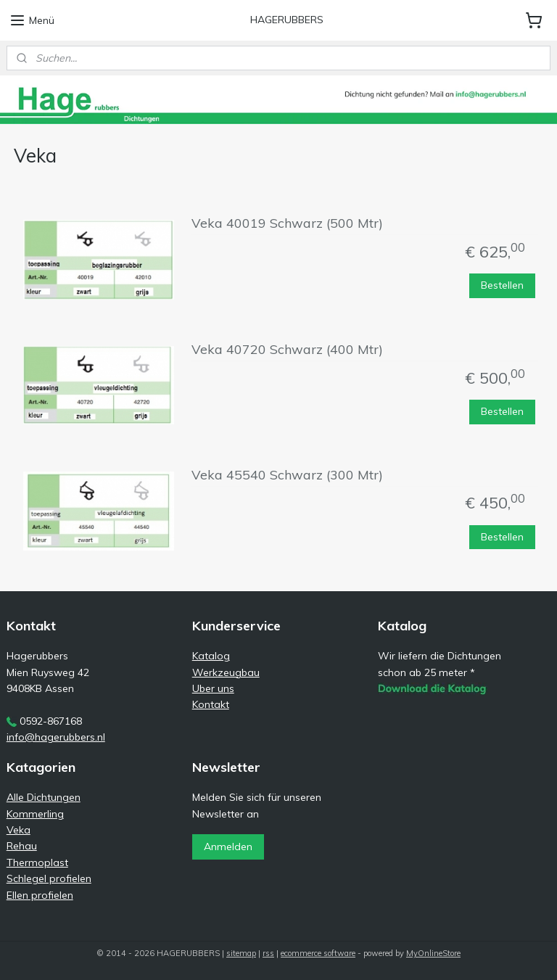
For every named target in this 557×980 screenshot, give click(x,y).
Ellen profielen (40, 895)
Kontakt (211, 704)
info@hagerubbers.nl (56, 737)
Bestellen (502, 285)
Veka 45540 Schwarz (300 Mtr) (287, 475)
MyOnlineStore (433, 953)
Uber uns (213, 688)
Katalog (211, 656)
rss (268, 953)
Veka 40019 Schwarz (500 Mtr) (287, 223)
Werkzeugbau (226, 672)
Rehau (22, 846)
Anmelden (228, 847)
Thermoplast (37, 862)
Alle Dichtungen (44, 797)
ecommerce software (318, 953)
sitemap (241, 953)
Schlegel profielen (49, 878)
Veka (18, 830)
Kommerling (35, 814)
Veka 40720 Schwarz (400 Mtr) (287, 350)
